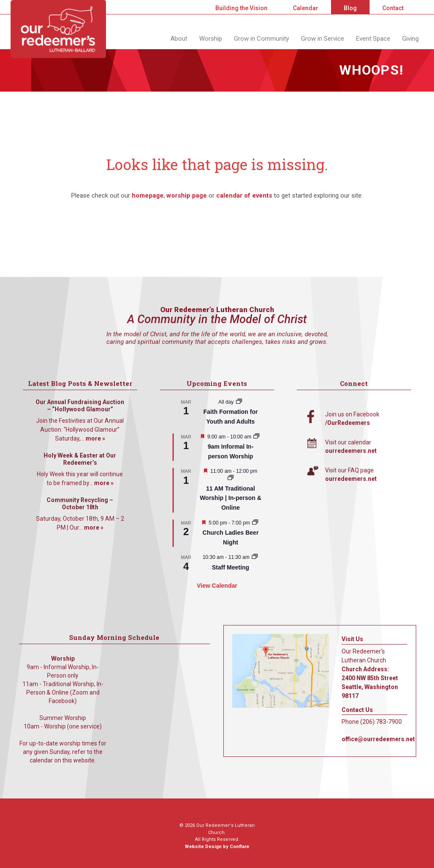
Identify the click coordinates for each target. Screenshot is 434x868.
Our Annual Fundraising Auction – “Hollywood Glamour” (80, 406)
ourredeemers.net (351, 451)
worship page (187, 195)
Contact (393, 8)
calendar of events (244, 195)
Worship (211, 39)
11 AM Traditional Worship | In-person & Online (230, 498)
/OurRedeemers (348, 423)
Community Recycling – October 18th (80, 504)
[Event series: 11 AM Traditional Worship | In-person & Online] (231, 478)
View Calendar (217, 586)
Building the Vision (241, 8)
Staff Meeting (231, 567)
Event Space (373, 39)
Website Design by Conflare (217, 847)
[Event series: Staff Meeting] (255, 557)
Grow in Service (323, 39)
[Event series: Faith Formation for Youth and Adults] (239, 402)
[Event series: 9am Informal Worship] (256, 437)
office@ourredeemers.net (378, 739)
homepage (148, 195)
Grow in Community (262, 39)
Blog (350, 8)
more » (95, 438)
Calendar (306, 8)
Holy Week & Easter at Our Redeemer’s (80, 459)
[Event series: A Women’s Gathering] (255, 523)
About (179, 39)
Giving (410, 39)
